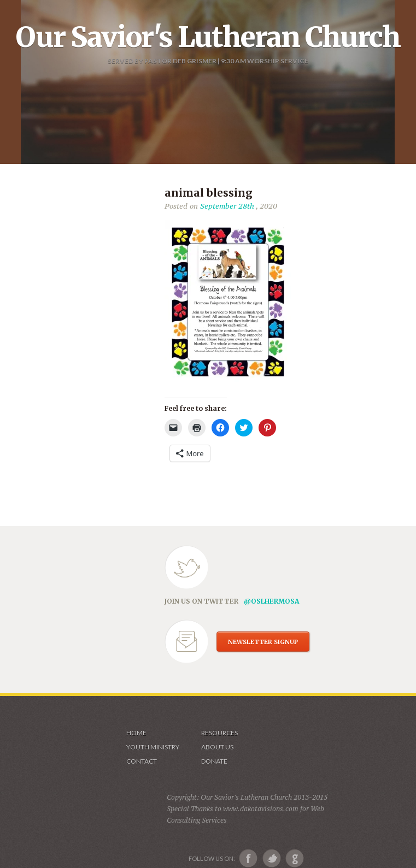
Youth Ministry (153, 747)
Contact (142, 761)
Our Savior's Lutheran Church (208, 37)
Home (136, 733)
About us (217, 747)
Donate (214, 761)
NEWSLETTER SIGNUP (263, 642)
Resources (219, 733)
